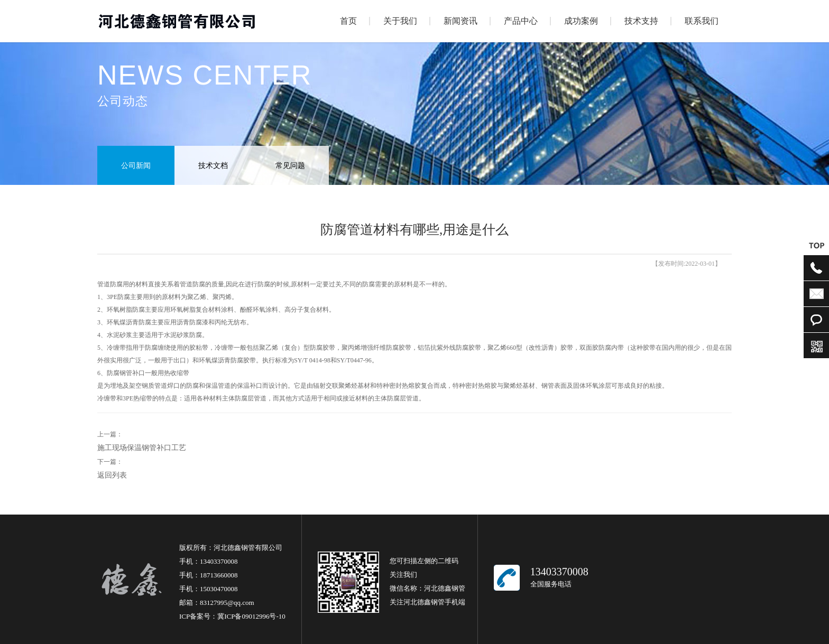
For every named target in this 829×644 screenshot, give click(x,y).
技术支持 (641, 21)
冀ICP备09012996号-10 (251, 616)
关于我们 (400, 21)
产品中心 (521, 21)
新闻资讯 (460, 21)
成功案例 (581, 21)
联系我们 (702, 21)
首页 (348, 21)
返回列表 (112, 475)
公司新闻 (136, 166)
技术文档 (213, 166)
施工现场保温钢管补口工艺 (142, 448)
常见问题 (290, 166)
